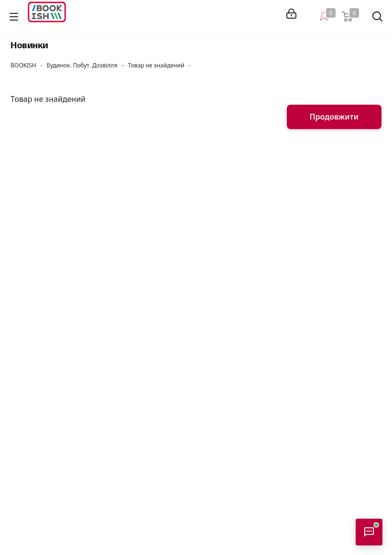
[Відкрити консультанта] (369, 532)
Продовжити (334, 117)
